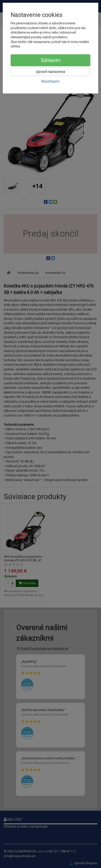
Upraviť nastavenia (50, 72)
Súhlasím (51, 60)
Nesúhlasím (50, 81)
